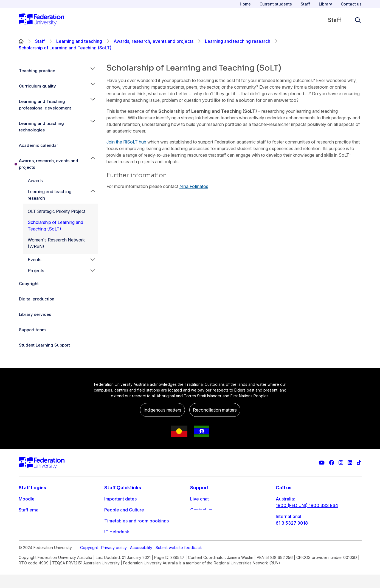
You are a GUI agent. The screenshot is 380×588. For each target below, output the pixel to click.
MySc (24, 543)
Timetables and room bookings (136, 521)
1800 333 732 (290, 541)
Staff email (30, 510)
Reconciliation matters (215, 410)
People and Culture (124, 510)
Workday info (118, 543)
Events (35, 260)
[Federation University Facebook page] (332, 463)
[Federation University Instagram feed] (341, 463)
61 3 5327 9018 (292, 523)
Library (325, 4)
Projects (36, 271)
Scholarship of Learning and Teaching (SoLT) (55, 226)
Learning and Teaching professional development (45, 105)
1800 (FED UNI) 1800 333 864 (307, 505)
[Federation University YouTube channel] (322, 463)
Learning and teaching (79, 41)
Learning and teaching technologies (41, 127)
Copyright (29, 284)
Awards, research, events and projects (154, 41)
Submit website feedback (179, 561)
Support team (32, 330)
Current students (276, 4)
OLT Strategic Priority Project (57, 211)
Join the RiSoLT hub (126, 142)
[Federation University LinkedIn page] (350, 463)
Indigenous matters (162, 410)
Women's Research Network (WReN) (56, 243)
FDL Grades (31, 521)
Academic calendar (39, 145)
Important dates (120, 499)
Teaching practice (37, 71)
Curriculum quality (37, 86)
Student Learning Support (44, 345)
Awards (35, 181)
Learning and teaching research (238, 41)
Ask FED (199, 521)
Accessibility (141, 561)
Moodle (27, 499)
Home (245, 4)
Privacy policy (114, 561)
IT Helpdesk (117, 532)
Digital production (37, 299)
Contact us (351, 4)
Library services (35, 314)
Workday (28, 532)
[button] (93, 71)
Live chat (199, 499)
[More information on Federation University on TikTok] (359, 463)
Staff (305, 4)
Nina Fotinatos (194, 186)
